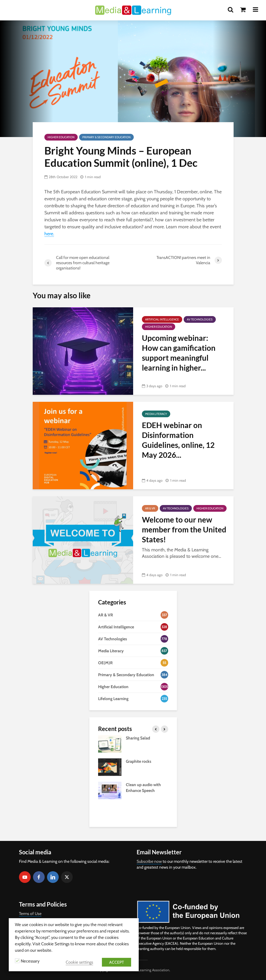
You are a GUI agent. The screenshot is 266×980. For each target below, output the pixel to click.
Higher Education (61, 137)
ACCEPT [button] (117, 962)
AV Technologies (200, 319)
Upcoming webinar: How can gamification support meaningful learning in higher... (179, 353)
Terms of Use (30, 914)
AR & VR (150, 508)
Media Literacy (156, 414)
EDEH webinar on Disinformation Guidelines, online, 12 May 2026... (178, 440)
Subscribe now (149, 861)
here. (49, 234)
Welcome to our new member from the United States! (184, 530)
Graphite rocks (139, 761)
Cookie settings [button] (79, 962)
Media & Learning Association (147, 970)
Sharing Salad (138, 738)
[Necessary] (17, 961)
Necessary (30, 961)
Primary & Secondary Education (106, 137)
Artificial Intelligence (162, 319)
